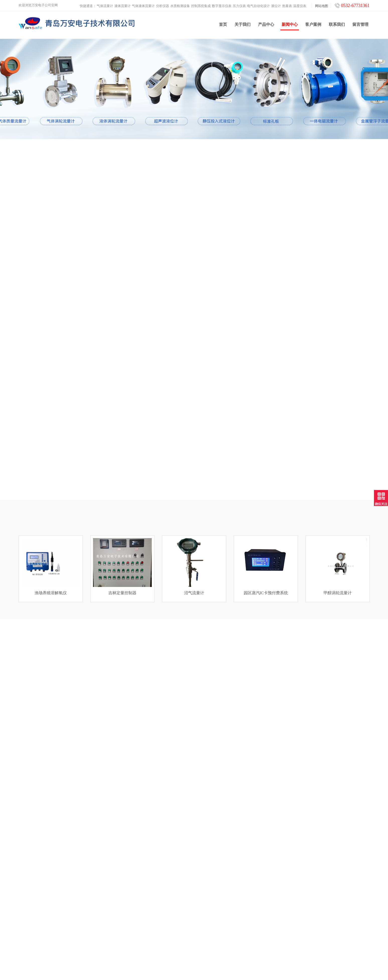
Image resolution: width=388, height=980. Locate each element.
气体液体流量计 (143, 5)
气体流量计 (105, 5)
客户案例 (313, 26)
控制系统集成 (201, 5)
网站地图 (322, 5)
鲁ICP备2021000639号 (236, 972)
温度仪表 (300, 5)
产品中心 (266, 26)
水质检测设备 (180, 5)
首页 (223, 26)
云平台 (112, 943)
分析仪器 (163, 5)
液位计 (276, 5)
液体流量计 (123, 5)
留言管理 (360, 26)
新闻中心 (290, 28)
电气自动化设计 (258, 5)
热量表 (287, 5)
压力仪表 (239, 5)
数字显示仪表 (222, 5)
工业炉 (112, 949)
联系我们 (337, 26)
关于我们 (243, 26)
